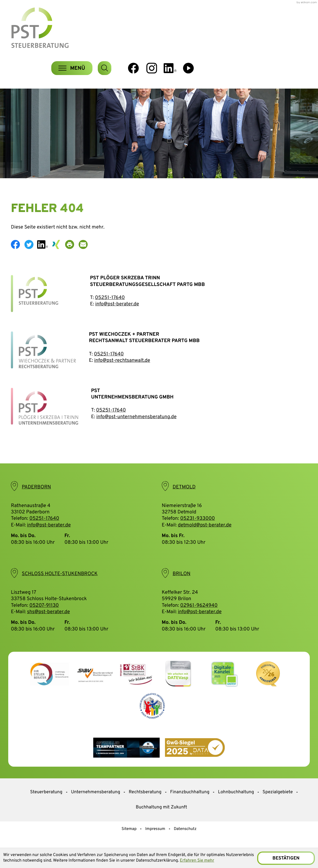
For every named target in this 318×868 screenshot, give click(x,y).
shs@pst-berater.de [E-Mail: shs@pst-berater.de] (48, 624)
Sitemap (129, 841)
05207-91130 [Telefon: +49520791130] (44, 617)
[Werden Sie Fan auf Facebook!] (246, 27)
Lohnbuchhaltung (236, 804)
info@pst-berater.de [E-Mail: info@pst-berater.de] (49, 537)
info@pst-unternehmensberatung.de (136, 429)
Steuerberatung (46, 804)
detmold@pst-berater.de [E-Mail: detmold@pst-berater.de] (205, 537)
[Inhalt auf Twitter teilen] (31, 256)
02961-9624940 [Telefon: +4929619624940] (199, 617)
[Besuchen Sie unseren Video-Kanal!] (302, 27)
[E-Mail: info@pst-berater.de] (85, 256)
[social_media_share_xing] (58, 256)
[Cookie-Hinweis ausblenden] (286, 858)
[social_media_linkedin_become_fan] (283, 27)
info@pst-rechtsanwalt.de (122, 372)
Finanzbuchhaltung (190, 804)
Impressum (155, 841)
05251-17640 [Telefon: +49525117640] (44, 531)
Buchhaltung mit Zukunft (161, 819)
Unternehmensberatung (96, 804)
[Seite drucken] (72, 256)
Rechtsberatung (145, 804)
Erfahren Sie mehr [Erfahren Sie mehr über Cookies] (226, 861)
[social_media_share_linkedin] (45, 256)
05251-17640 (110, 310)
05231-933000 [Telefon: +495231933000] (198, 531)
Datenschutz (185, 841)
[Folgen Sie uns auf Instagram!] (264, 27)
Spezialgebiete (278, 804)
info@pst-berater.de (117, 316)
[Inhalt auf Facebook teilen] (18, 256)
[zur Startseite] (47, 29)
